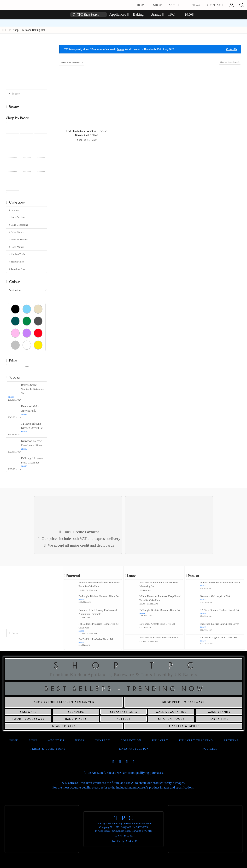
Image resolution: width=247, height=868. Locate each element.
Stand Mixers (17, 262)
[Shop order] (71, 63)
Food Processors (18, 240)
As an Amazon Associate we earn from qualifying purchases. (123, 773)
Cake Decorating (18, 225)
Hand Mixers (16, 247)
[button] (242, 5)
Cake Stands (16, 232)
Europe (120, 49)
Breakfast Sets (17, 217)
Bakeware (15, 210)
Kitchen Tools (17, 254)
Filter (27, 366)
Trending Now (17, 269)
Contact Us (232, 49)
